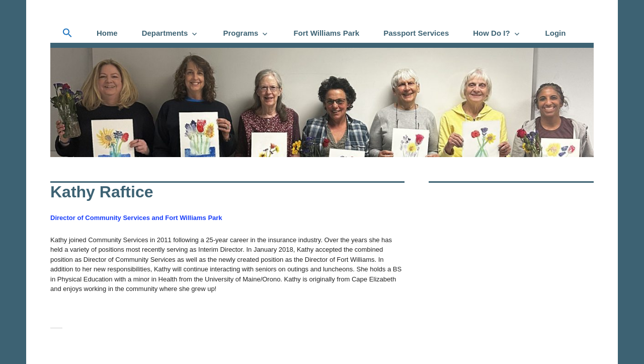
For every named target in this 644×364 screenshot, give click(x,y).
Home (107, 33)
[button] (67, 33)
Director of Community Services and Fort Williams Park (136, 218)
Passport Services (416, 33)
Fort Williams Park (326, 33)
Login (556, 33)
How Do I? (491, 33)
